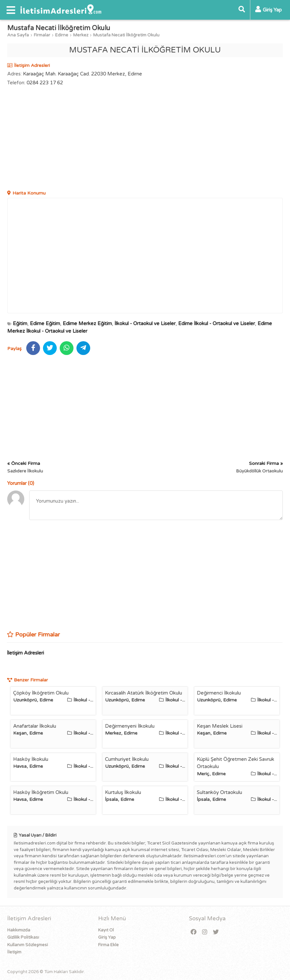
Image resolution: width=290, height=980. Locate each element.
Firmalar (42, 35)
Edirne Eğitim (45, 323)
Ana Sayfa (18, 35)
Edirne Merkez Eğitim (87, 323)
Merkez (81, 35)
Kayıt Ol (106, 930)
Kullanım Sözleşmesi (28, 945)
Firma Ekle (108, 945)
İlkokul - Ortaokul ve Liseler (145, 323)
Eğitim (20, 323)
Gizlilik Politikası (23, 937)
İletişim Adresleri (25, 653)
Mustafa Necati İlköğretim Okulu (126, 35)
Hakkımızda (19, 930)
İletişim (14, 952)
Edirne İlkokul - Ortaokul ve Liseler (217, 323)
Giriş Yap (107, 937)
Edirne (62, 35)
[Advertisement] (145, 139)
